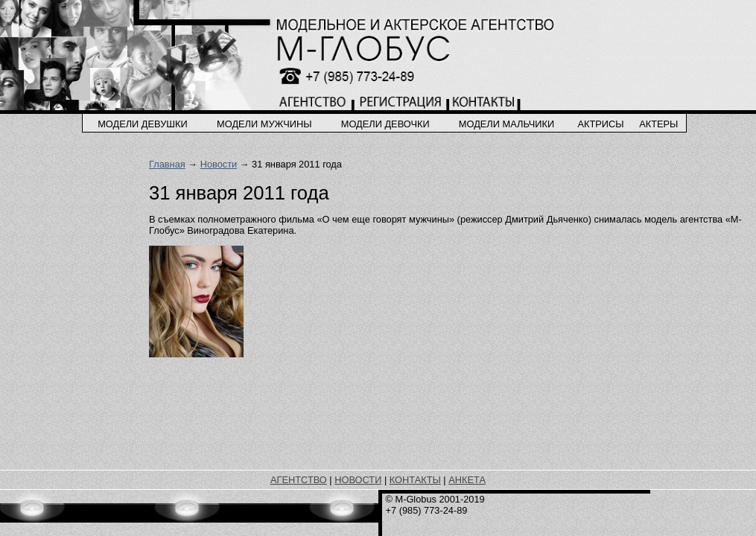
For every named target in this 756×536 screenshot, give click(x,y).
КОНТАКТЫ (415, 480)
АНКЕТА (467, 480)
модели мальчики (506, 124)
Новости (219, 164)
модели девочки (385, 124)
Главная (167, 164)
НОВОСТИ (358, 480)
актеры (658, 124)
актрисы (600, 124)
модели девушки (143, 124)
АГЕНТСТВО (299, 480)
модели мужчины (264, 124)
